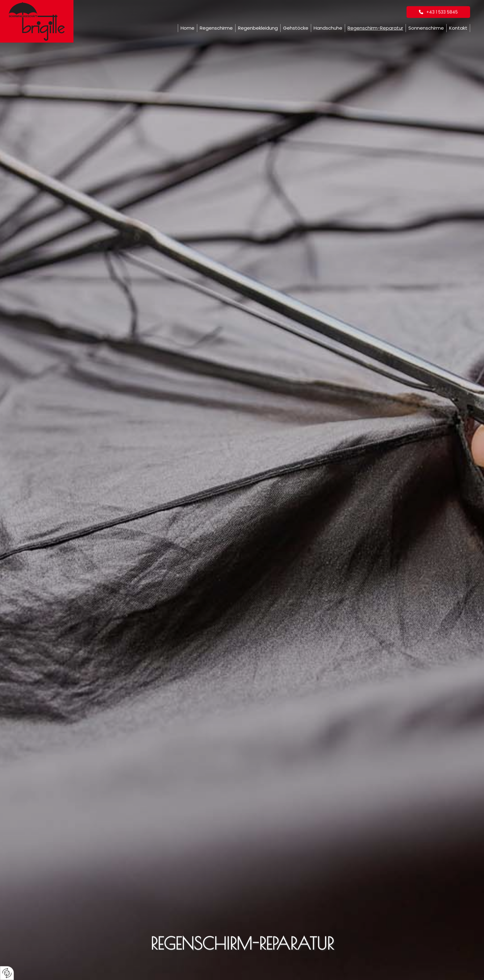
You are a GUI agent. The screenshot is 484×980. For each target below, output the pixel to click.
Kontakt (458, 28)
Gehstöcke (296, 28)
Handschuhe (328, 28)
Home (188, 28)
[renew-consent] (7, 973)
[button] (438, 12)
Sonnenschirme (426, 28)
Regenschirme (216, 28)
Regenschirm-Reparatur (375, 28)
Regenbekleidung (258, 28)
